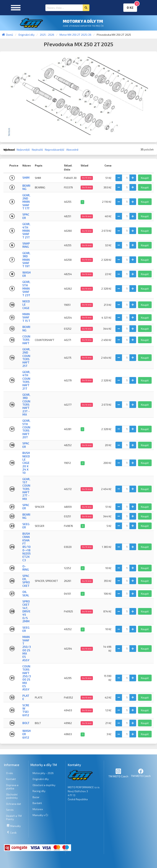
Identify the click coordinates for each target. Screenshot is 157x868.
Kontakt (11, 779)
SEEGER (26, 526)
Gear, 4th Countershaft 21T (26, 380)
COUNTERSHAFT (26, 340)
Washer (27, 274)
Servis (10, 810)
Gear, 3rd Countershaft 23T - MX (26, 405)
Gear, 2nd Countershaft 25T (26, 357)
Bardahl (37, 803)
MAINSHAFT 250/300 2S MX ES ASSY (27, 648)
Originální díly (41, 779)
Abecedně (72, 150)
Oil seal (26, 593)
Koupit (145, 178)
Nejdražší (37, 150)
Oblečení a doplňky (44, 785)
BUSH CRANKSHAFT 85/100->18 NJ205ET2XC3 (27, 547)
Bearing (26, 328)
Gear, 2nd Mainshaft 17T (26, 202)
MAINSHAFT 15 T (26, 317)
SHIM (26, 178)
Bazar (36, 797)
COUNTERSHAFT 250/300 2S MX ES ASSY (27, 678)
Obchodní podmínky (12, 796)
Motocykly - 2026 (43, 773)
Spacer (26, 216)
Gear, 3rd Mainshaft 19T (26, 260)
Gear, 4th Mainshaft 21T (26, 231)
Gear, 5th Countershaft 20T (26, 429)
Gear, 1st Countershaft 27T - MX (26, 489)
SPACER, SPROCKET (26, 581)
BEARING (26, 187)
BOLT (26, 723)
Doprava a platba (12, 787)
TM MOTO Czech (118, 773)
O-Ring (26, 568)
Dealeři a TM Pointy (14, 818)
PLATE (26, 697)
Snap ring (26, 245)
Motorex (38, 809)
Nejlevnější (23, 150)
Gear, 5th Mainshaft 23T (26, 288)
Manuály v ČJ (40, 815)
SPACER (26, 507)
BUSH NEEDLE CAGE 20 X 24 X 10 (26, 463)
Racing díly (39, 791)
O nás (10, 773)
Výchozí (9, 150)
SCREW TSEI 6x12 (26, 710)
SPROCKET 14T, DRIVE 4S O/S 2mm (26, 611)
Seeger (26, 629)
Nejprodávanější (54, 150)
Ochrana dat (14, 804)
